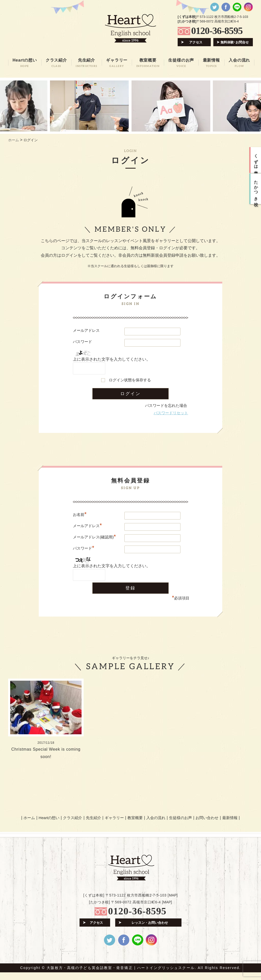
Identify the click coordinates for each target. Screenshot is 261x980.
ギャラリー (114, 825)
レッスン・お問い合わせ (150, 930)
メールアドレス (86, 330)
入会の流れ (156, 825)
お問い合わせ (207, 825)
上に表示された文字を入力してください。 (112, 359)
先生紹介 (94, 825)
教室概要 (135, 825)
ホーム (29, 825)
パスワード (82, 342)
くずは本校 (256, 160)
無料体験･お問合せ (235, 42)
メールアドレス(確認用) (94, 537)
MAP (173, 903)
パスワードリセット (171, 413)
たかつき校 (256, 189)
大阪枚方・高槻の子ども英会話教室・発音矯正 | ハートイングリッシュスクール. (121, 975)
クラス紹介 (73, 825)
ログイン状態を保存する (130, 380)
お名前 (80, 515)
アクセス (196, 42)
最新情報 (230, 825)
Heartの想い (49, 825)
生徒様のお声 (180, 825)
